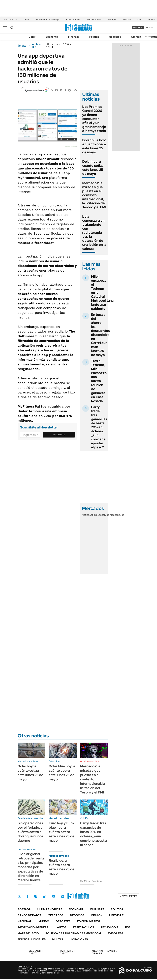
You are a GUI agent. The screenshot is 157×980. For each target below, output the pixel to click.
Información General (34, 927)
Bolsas (96, 515)
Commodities (107, 515)
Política (94, 37)
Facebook (27, 896)
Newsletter (149, 37)
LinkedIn (45, 896)
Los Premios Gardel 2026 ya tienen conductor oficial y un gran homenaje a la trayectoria (94, 119)
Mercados (56, 915)
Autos (62, 927)
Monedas (87, 515)
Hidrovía (127, 19)
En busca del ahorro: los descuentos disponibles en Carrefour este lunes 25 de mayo (100, 335)
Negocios (115, 37)
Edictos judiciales (32, 939)
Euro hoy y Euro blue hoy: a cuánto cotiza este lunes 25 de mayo (62, 832)
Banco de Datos (29, 915)
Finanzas (74, 37)
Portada (24, 909)
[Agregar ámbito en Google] (35, 90)
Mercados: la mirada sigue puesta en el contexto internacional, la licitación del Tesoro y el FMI (94, 195)
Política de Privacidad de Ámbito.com (73, 933)
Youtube (54, 896)
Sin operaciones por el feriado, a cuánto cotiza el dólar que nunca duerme (30, 832)
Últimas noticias (50, 909)
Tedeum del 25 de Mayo (48, 19)
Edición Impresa (89, 921)
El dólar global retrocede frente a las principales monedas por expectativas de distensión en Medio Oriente (31, 867)
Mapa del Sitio (28, 933)
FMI (139, 19)
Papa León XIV (73, 19)
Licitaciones (79, 939)
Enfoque (112, 19)
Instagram (36, 896)
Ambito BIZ (37, 46)
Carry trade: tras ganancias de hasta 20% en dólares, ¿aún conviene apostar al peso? (99, 427)
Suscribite (59, 435)
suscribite (138, 28)
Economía (52, 37)
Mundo (44, 921)
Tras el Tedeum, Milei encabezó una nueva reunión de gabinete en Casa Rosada (99, 381)
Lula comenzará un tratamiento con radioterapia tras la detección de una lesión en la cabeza (94, 233)
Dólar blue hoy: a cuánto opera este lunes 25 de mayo (94, 146)
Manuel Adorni (94, 19)
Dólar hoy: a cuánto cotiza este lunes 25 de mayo (93, 168)
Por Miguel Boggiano (91, 881)
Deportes (63, 921)
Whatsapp (63, 896)
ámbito (22, 46)
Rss (128, 927)
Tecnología (110, 927)
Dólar (26, 19)
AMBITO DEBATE (105, 952)
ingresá (149, 28)
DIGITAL (36, 952)
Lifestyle (116, 915)
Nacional (25, 921)
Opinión (136, 37)
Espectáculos (84, 927)
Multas (58, 939)
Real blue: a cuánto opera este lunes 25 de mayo (62, 867)
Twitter (19, 896)
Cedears (119, 515)
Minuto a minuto (92, 761)
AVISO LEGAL (116, 933)
